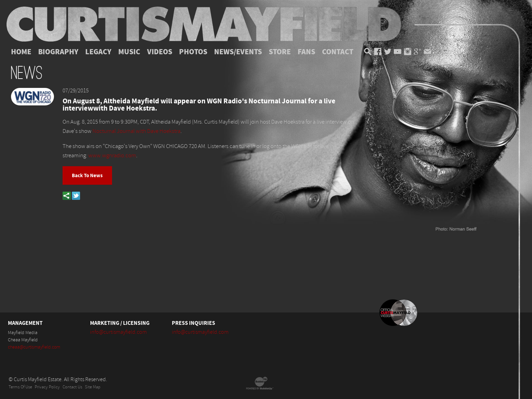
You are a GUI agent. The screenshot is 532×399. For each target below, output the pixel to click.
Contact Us (72, 387)
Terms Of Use (20, 387)
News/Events (238, 52)
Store (280, 52)
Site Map (93, 387)
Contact (338, 52)
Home (21, 52)
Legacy (98, 52)
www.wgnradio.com (112, 156)
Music (129, 52)
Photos (193, 52)
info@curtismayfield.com (118, 332)
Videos (160, 52)
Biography (58, 52)
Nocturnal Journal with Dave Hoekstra (136, 131)
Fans (306, 52)
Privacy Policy (47, 387)
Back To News (87, 175)
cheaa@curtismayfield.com (34, 347)
